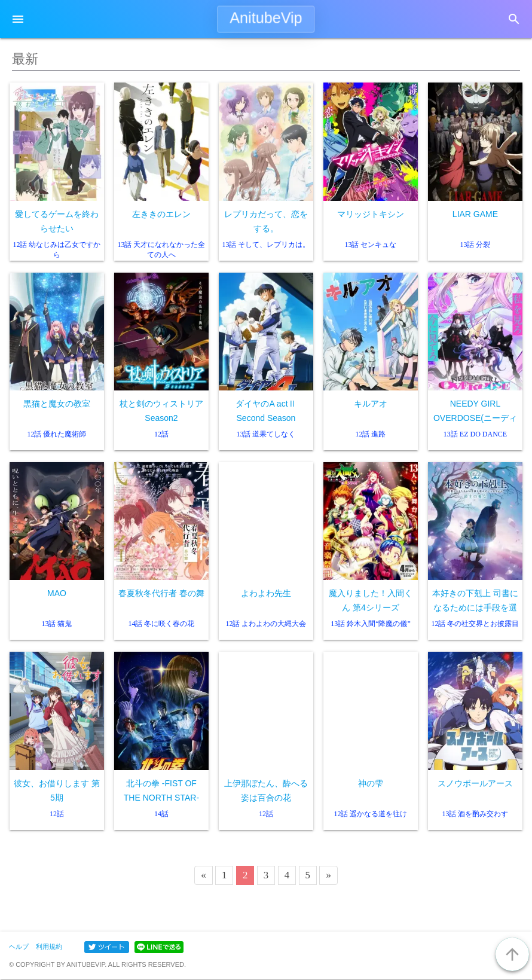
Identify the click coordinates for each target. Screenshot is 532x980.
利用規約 (49, 947)
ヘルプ (19, 947)
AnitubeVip (266, 18)
